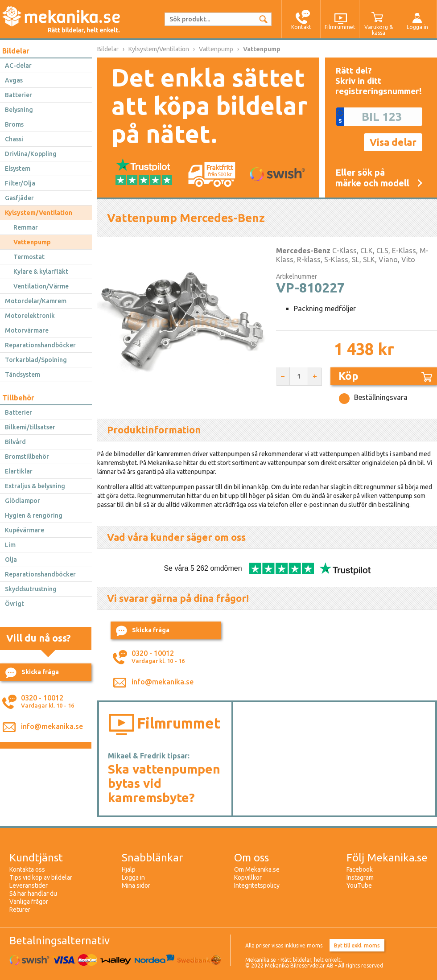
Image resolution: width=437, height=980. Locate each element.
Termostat (29, 257)
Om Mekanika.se (257, 869)
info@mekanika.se (52, 726)
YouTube (359, 885)
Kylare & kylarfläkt (41, 272)
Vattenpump (32, 242)
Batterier (19, 95)
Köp (385, 376)
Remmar (26, 227)
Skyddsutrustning (31, 589)
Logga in (133, 877)
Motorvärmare (27, 330)
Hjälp (129, 869)
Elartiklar (19, 471)
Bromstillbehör (27, 457)
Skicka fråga (32, 673)
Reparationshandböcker (40, 345)
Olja (11, 560)
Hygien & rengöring (34, 515)
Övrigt (14, 604)
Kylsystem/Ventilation (39, 213)
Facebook (360, 869)
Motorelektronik (30, 316)
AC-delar (18, 66)
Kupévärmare (25, 530)
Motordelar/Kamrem (36, 301)
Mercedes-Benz (303, 251)
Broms (14, 124)
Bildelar (16, 51)
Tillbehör (18, 398)
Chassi (14, 139)
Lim (10, 545)
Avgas (14, 80)
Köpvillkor (248, 877)
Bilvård (15, 442)
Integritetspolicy (257, 885)
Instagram (360, 877)
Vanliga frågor (29, 902)
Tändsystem (23, 375)
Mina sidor (136, 885)
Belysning (19, 110)
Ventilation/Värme (41, 286)
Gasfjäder (19, 198)
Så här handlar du (33, 894)
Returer (20, 910)
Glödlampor (23, 501)
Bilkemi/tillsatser (30, 427)
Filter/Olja (20, 183)
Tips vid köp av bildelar (41, 877)
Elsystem (18, 169)
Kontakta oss (27, 869)
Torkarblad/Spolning (36, 360)
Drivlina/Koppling (31, 154)
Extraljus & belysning (35, 486)
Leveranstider (29, 885)
